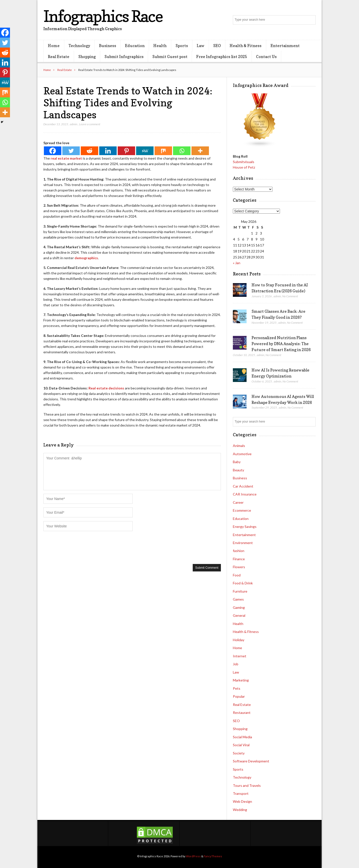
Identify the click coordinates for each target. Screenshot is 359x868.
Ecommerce (242, 510)
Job (236, 664)
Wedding (240, 810)
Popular (239, 696)
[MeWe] (145, 151)
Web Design (242, 801)
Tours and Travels (247, 785)
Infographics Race (103, 16)
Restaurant (242, 713)
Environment (243, 543)
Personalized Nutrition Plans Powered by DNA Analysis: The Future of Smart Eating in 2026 (281, 344)
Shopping (87, 57)
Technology (79, 46)
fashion (239, 551)
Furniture (240, 591)
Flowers (239, 567)
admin (74, 124)
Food (237, 575)
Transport (241, 793)
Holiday (239, 640)
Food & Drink (243, 583)
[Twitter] (71, 151)
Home (54, 46)
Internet (240, 656)
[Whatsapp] (182, 151)
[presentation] (81, 547)
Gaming (239, 607)
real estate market (66, 158)
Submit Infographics (124, 57)
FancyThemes (213, 856)
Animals (239, 446)
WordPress (193, 856)
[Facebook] (53, 151)
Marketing (241, 680)
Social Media (242, 737)
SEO (217, 46)
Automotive (242, 454)
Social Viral (241, 745)
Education (135, 46)
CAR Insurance (245, 494)
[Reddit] (90, 151)
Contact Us (266, 57)
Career (238, 502)
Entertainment (285, 46)
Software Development (251, 761)
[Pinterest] (126, 151)
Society (239, 753)
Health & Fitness (246, 46)
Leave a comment (90, 124)
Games (238, 599)
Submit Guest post (170, 57)
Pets (237, 688)
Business (108, 46)
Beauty (238, 470)
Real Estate (59, 57)
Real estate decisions (106, 388)
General (239, 615)
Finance (239, 559)
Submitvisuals (244, 162)
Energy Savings (245, 527)
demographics (86, 258)
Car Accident (243, 486)
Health (160, 46)
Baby (237, 462)
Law (201, 46)
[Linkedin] (108, 151)
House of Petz (244, 167)
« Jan (237, 263)
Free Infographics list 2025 (222, 57)
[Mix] (163, 151)
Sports (182, 46)
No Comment (290, 296)
